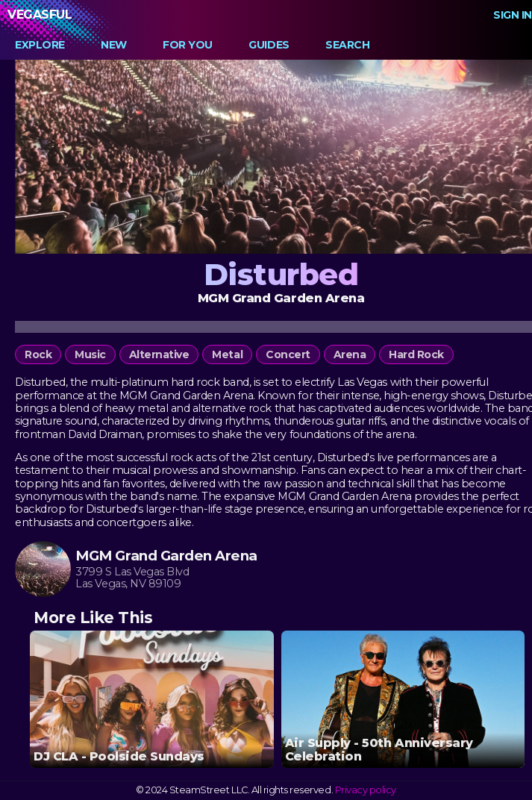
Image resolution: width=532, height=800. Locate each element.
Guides (269, 45)
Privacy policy (366, 790)
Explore (40, 45)
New (114, 45)
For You (188, 45)
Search (347, 45)
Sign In (513, 15)
